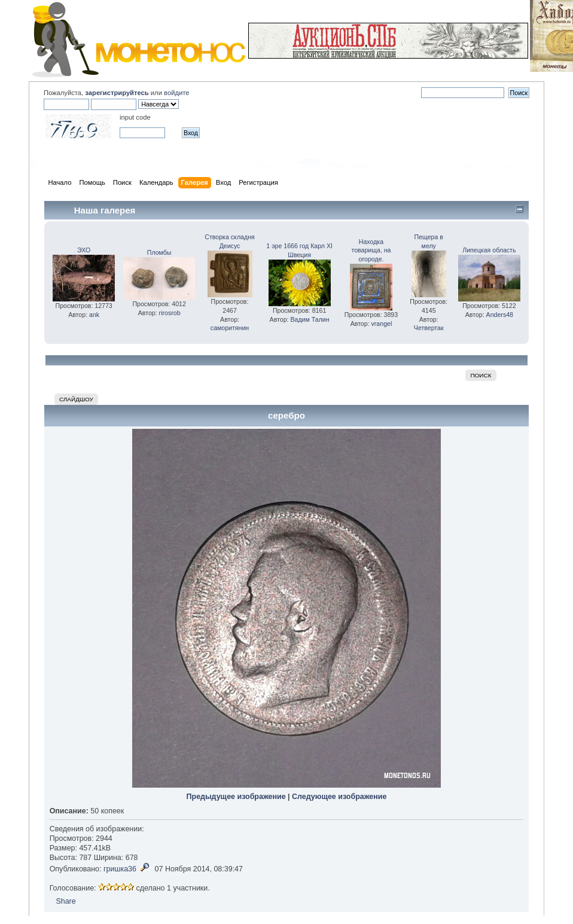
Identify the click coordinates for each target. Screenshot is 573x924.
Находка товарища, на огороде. (371, 251)
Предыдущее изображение (236, 797)
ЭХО (84, 250)
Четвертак (429, 328)
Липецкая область (489, 250)
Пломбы (159, 252)
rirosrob (170, 313)
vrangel (382, 324)
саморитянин (230, 328)
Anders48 (500, 315)
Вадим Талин (310, 319)
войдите (176, 93)
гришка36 (120, 869)
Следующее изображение (339, 797)
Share (65, 901)
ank (94, 315)
